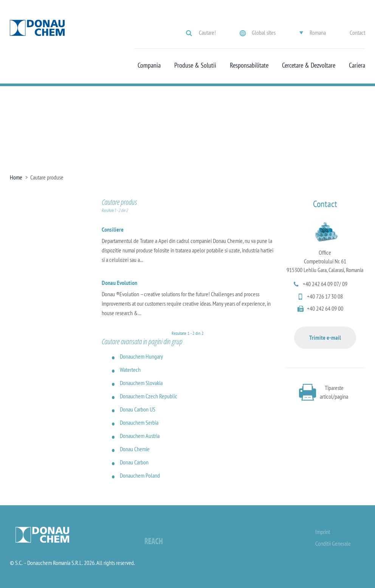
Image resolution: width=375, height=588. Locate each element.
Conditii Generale (333, 543)
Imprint (323, 532)
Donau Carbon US (138, 409)
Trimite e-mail (325, 337)
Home (16, 177)
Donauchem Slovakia (141, 383)
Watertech (130, 370)
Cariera (357, 65)
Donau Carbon (134, 462)
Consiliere (113, 229)
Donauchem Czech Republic (149, 396)
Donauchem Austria (140, 436)
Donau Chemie (135, 449)
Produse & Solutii (195, 65)
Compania (149, 65)
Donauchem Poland (140, 475)
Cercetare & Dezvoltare (309, 65)
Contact (357, 32)
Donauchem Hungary (141, 356)
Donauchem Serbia (139, 422)
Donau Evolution (119, 283)
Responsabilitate (249, 65)
